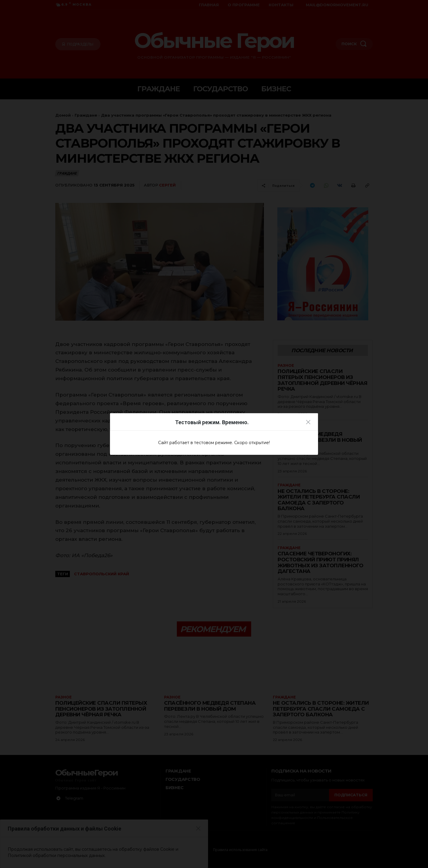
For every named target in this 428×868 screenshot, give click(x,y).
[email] (300, 795)
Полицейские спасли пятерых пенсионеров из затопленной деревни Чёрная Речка (316, 380)
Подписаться (351, 795)
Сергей (167, 185)
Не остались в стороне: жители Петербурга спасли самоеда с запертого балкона (318, 500)
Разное (286, 366)
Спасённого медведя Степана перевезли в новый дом (320, 440)
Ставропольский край (102, 574)
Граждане (86, 115)
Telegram (74, 798)
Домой (63, 115)
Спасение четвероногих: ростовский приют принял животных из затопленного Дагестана (321, 562)
